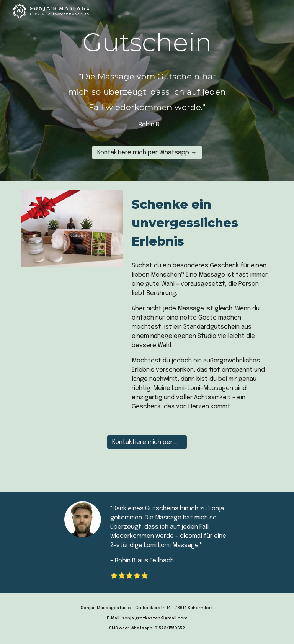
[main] (147, 42)
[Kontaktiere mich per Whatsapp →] (147, 152)
